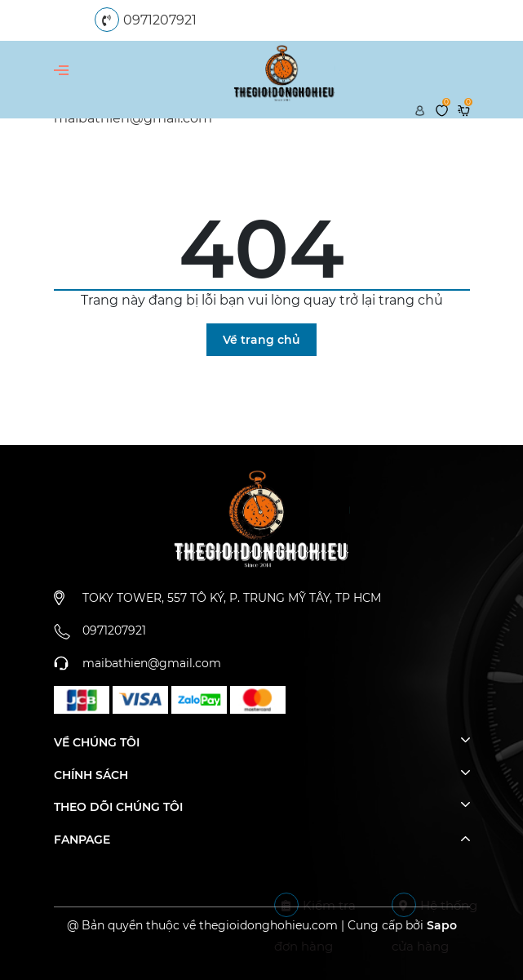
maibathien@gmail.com (152, 663)
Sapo (442, 925)
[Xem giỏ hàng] (464, 109)
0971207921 (160, 20)
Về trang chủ (261, 340)
